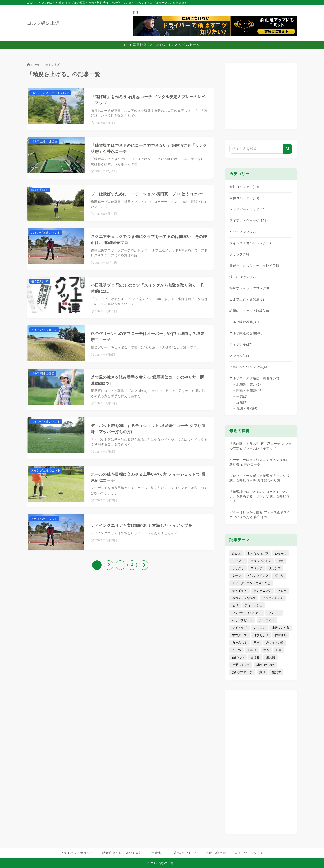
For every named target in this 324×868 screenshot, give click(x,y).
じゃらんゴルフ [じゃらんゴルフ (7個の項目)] (258, 553)
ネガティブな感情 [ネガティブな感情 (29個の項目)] (244, 598)
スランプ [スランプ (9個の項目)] (275, 568)
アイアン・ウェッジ (249, 221)
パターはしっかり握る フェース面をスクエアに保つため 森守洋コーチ (260, 515)
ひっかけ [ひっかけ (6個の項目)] (281, 553)
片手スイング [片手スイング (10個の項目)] (241, 665)
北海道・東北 (249, 384)
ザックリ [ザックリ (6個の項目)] (238, 568)
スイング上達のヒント (250, 243)
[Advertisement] (261, 95)
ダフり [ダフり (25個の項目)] (279, 576)
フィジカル (241, 344)
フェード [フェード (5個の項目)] (274, 613)
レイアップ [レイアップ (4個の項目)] (240, 628)
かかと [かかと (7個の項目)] (237, 553)
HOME (34, 65)
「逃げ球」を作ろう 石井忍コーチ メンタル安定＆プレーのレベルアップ (261, 446)
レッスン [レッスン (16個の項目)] (259, 628)
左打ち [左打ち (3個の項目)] (237, 650)
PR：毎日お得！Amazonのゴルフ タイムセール (162, 45)
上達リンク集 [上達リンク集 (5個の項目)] (281, 628)
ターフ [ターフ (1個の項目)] (237, 576)
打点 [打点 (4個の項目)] (279, 650)
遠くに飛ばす (243, 277)
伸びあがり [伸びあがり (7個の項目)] (261, 635)
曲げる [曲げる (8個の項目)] (255, 657)
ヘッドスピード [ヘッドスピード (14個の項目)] (242, 620)
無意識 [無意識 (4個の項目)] (271, 657)
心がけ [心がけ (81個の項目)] (252, 650)
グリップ (239, 254)
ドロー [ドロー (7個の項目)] (282, 591)
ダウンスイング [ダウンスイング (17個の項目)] (258, 576)
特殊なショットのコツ (249, 288)
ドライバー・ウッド (248, 209)
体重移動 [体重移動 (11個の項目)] (281, 635)
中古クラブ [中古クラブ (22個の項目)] (240, 635)
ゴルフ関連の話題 (246, 333)
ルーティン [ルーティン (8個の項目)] (267, 620)
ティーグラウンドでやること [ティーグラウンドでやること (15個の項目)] (251, 583)
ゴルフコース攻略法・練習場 (254, 378)
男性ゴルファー (244, 198)
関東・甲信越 (250, 390)
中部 (242, 396)
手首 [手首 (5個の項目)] (266, 650)
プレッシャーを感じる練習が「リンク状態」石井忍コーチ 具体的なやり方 (259, 478)
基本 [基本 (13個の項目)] (256, 643)
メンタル (239, 356)
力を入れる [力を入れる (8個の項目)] (240, 643)
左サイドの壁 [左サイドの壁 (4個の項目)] (275, 643)
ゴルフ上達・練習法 (248, 299)
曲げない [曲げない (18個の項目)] (238, 657)
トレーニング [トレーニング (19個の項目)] (262, 591)
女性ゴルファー (244, 187)
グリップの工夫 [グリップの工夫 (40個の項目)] (261, 561)
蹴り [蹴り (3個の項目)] (262, 672)
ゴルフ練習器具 (244, 322)
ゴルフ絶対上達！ (46, 23)
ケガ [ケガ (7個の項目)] (281, 561)
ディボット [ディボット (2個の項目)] (240, 591)
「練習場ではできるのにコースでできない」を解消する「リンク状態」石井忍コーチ (259, 496)
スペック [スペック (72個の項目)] (256, 568)
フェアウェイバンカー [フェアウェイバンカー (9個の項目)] (247, 613)
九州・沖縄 (247, 408)
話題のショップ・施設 (249, 311)
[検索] (288, 149)
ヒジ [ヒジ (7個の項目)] (235, 605)
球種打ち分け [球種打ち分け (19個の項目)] (265, 665)
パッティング (243, 232)
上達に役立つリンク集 (248, 367)
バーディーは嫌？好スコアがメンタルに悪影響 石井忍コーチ (259, 462)
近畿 (242, 402)
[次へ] (144, 565)
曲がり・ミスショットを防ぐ (254, 266)
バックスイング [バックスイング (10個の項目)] (273, 598)
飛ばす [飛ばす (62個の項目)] (276, 672)
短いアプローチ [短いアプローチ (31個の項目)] (242, 672)
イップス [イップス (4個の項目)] (238, 561)
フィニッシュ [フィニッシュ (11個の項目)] (254, 605)
